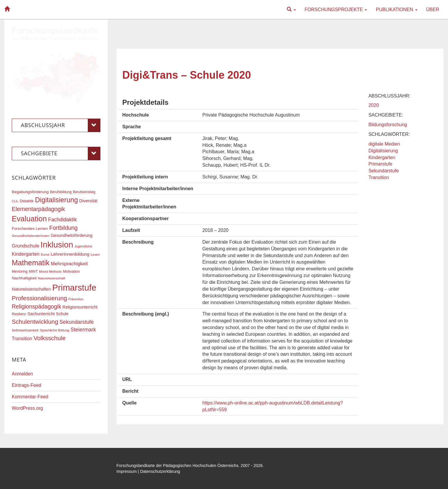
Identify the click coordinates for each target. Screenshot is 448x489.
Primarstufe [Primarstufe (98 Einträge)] (74, 288)
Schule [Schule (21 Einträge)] (62, 314)
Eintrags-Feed (27, 385)
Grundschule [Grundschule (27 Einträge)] (26, 246)
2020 (374, 105)
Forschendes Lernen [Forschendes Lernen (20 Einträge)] (30, 229)
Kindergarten (382, 157)
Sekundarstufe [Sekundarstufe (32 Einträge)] (77, 322)
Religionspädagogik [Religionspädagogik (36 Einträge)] (36, 307)
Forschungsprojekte (336, 10)
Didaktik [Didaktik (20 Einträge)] (27, 201)
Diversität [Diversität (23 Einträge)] (88, 201)
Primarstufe (380, 164)
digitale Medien (384, 144)
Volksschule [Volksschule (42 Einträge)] (49, 338)
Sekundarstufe (384, 171)
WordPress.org (27, 408)
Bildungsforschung (388, 125)
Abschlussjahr (61, 125)
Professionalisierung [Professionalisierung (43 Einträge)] (39, 298)
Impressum (127, 471)
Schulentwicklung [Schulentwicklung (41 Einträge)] (35, 322)
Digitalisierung (383, 151)
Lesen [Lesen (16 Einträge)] (95, 254)
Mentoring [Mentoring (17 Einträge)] (20, 272)
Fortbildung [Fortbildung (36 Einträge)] (63, 228)
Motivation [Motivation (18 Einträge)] (71, 272)
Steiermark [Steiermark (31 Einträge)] (83, 330)
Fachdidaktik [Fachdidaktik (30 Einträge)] (63, 220)
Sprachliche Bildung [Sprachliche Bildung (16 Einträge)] (54, 330)
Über (433, 10)
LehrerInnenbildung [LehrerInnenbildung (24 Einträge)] (70, 254)
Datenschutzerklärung (160, 471)
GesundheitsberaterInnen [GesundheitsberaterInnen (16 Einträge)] (31, 236)
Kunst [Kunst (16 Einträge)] (45, 254)
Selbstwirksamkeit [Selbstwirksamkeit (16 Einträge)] (25, 330)
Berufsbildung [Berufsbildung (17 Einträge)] (61, 192)
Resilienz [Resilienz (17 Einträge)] (19, 314)
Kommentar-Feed (30, 397)
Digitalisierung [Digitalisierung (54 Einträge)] (56, 200)
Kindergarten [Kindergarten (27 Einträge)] (26, 254)
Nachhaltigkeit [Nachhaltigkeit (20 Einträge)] (24, 278)
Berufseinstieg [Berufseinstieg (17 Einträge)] (84, 192)
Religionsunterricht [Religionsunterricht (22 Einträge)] (80, 307)
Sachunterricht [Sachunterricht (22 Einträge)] (41, 314)
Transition (379, 177)
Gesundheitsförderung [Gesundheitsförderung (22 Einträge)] (72, 235)
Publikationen (396, 10)
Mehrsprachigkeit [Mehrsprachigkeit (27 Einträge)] (69, 264)
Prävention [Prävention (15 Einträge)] (76, 299)
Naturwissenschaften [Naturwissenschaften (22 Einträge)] (31, 289)
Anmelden (22, 374)
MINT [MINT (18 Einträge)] (33, 272)
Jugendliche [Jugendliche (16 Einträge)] (84, 246)
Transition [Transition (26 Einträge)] (22, 338)
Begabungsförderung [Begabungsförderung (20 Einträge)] (30, 192)
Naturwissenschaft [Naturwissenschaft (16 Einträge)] (52, 278)
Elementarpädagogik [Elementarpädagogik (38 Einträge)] (38, 209)
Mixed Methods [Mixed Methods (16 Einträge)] (50, 272)
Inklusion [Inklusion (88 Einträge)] (57, 245)
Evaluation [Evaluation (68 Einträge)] (29, 219)
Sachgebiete (61, 154)
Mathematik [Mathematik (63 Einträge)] (31, 263)
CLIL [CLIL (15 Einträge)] (15, 201)
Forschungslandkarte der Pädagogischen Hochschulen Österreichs (178, 466)
